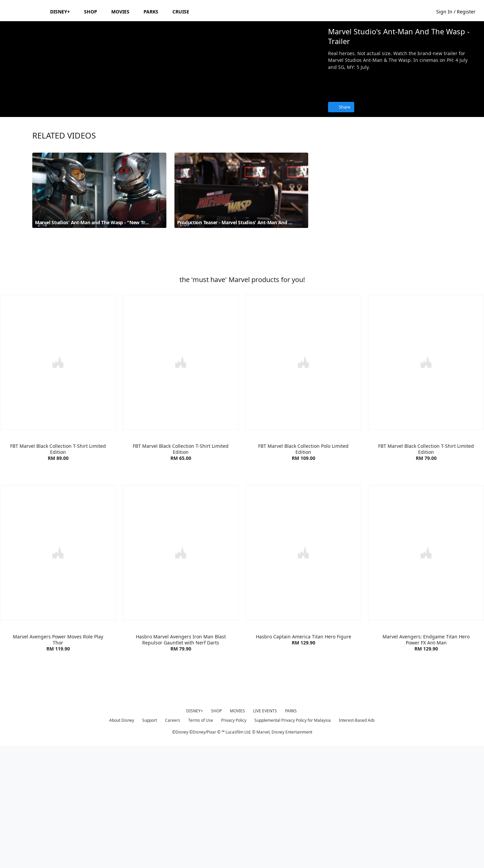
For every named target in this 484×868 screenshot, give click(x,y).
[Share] (341, 107)
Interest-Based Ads (357, 842)
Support (150, 842)
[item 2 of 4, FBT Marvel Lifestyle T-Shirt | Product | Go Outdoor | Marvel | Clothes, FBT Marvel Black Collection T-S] (181, 485)
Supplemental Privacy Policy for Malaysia (293, 842)
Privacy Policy (234, 842)
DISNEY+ (195, 833)
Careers (173, 842)
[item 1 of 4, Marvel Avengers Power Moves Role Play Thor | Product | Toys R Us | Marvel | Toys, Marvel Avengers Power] (58, 675)
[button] (459, 11)
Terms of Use (201, 842)
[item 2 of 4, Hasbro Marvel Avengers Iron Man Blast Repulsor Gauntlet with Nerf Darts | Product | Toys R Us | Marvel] (181, 675)
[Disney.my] (24, 11)
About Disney (122, 842)
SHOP (216, 833)
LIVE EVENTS (265, 833)
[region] (161, 112)
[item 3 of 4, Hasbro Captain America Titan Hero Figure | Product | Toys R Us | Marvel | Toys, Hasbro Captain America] (303, 675)
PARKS (291, 833)
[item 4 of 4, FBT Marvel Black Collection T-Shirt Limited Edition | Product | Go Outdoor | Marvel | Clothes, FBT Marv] (426, 485)
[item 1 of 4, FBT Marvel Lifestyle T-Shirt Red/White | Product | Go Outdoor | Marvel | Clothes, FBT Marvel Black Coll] (58, 485)
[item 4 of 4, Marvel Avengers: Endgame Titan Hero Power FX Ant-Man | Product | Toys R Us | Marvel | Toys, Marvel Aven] (426, 675)
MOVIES (237, 833)
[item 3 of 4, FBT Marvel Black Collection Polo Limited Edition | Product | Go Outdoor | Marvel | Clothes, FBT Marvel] (303, 485)
